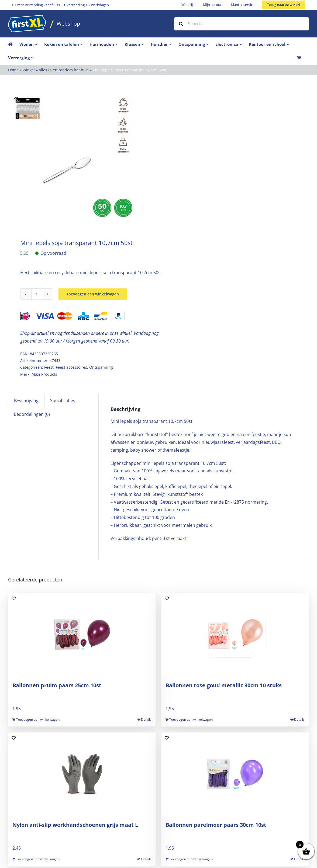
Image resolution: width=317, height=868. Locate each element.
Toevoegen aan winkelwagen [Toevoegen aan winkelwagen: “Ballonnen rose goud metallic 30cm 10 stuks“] (191, 719)
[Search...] (242, 24)
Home (13, 70)
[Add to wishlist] (16, 99)
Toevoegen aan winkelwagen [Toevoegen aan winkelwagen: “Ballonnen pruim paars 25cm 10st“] (38, 719)
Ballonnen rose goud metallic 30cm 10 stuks (224, 685)
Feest (49, 367)
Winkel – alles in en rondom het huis (56, 70)
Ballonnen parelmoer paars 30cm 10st (216, 825)
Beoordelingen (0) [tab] (32, 414)
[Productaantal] (37, 294)
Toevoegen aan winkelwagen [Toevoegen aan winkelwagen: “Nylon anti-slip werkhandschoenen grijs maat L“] (38, 859)
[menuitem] (32, 44)
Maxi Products (44, 374)
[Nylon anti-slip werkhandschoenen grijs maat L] (82, 774)
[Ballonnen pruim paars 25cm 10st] (82, 635)
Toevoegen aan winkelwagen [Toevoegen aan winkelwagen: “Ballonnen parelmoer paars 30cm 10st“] (191, 859)
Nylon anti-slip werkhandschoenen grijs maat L (75, 825)
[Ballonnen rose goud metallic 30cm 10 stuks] (235, 635)
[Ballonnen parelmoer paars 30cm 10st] (235, 774)
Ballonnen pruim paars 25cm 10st (57, 685)
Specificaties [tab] (63, 400)
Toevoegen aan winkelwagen (93, 294)
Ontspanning (101, 367)
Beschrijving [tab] (26, 401)
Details (146, 719)
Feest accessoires (71, 367)
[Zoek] (181, 24)
